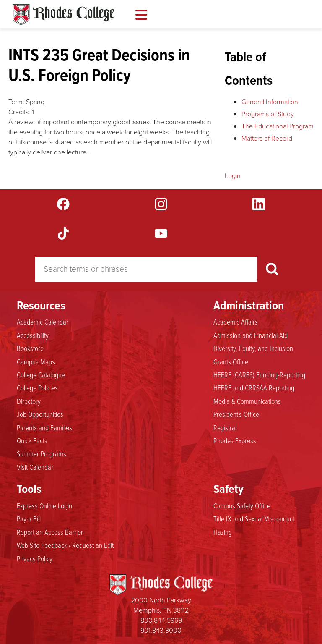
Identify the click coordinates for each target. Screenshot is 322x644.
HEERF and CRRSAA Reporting (254, 387)
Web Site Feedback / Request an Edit (65, 545)
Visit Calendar (35, 467)
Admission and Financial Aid (251, 335)
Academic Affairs (236, 322)
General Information (270, 102)
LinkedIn (259, 204)
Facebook (63, 204)
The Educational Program (278, 126)
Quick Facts (32, 440)
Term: (16, 102)
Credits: (19, 112)
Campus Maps (36, 361)
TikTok (63, 233)
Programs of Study (268, 114)
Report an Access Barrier (50, 532)
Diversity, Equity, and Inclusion (253, 348)
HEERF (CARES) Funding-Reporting (259, 374)
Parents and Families (44, 427)
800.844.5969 (161, 620)
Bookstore (30, 348)
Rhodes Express (235, 440)
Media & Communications (247, 401)
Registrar (225, 427)
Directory (29, 401)
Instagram (161, 204)
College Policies (37, 387)
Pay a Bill (29, 518)
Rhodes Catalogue (64, 15)
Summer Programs (42, 453)
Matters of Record (267, 138)
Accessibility (33, 335)
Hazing (223, 532)
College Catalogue (41, 374)
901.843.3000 (161, 630)
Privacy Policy (35, 558)
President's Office (236, 414)
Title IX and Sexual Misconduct (254, 518)
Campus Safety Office (242, 505)
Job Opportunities (40, 414)
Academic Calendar (43, 322)
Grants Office (231, 361)
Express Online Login (44, 505)
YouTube (161, 233)
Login (233, 176)
